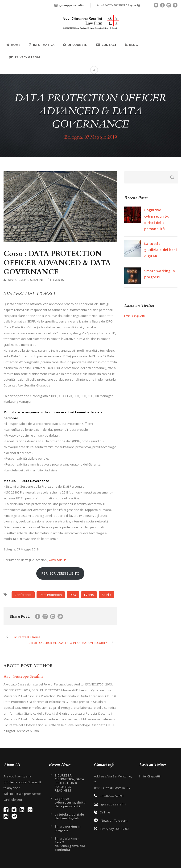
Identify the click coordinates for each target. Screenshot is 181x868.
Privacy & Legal (25, 57)
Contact (107, 45)
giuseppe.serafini (72, 5)
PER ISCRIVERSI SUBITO (60, 573)
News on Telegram (114, 820)
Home (13, 45)
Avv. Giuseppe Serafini (25, 280)
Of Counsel (75, 45)
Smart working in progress (68, 828)
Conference (23, 595)
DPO (73, 595)
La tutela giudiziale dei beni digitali (160, 250)
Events (59, 280)
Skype (132, 5)
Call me (105, 812)
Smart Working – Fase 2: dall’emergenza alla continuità (70, 844)
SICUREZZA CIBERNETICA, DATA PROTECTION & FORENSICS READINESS (69, 783)
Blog (132, 45)
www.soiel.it (57, 560)
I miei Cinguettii (135, 316)
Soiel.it (107, 595)
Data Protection (51, 595)
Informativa (42, 45)
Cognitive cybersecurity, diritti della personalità (70, 802)
